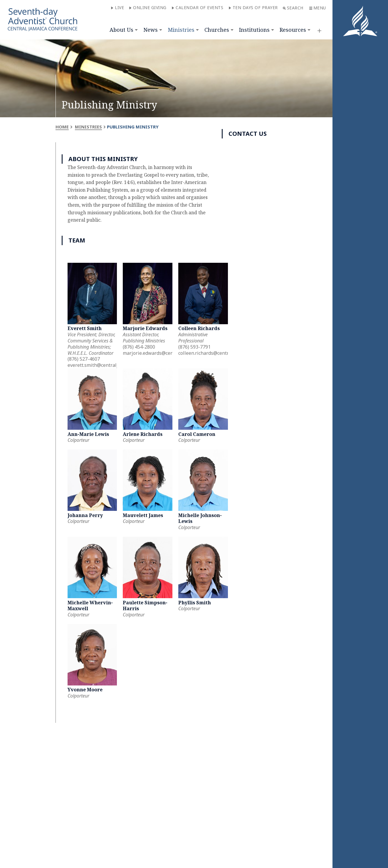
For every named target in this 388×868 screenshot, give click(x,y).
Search (293, 8)
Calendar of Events (197, 7)
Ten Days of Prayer (253, 7)
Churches (217, 30)
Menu (318, 8)
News (151, 30)
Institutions (254, 30)
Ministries (181, 30)
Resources (293, 30)
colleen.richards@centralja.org (212, 353)
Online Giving (148, 7)
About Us (121, 30)
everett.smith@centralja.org (98, 365)
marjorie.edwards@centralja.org (158, 353)
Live (117, 7)
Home (62, 127)
